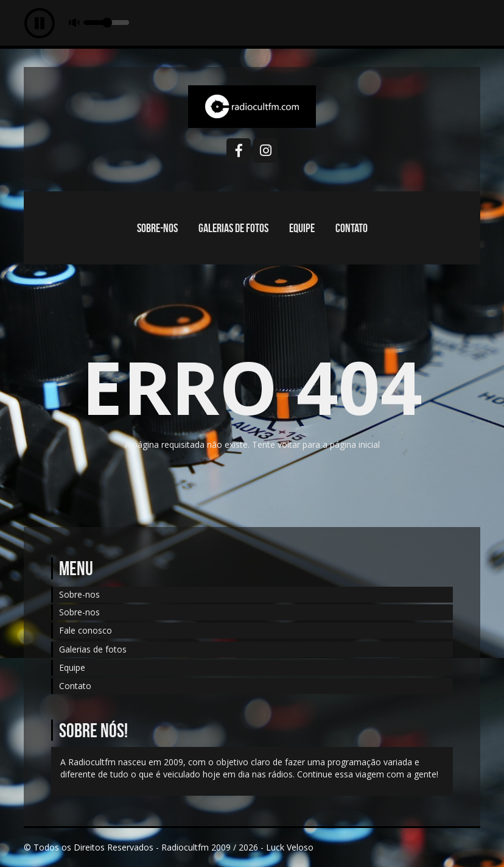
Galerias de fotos (233, 228)
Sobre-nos (157, 228)
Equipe (302, 228)
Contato (352, 228)
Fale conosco (86, 630)
